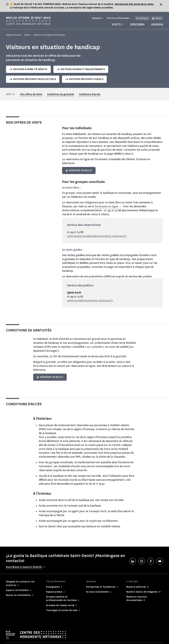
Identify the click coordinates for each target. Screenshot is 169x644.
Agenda (157, 24)
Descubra (137, 24)
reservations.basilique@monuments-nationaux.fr (97, 236)
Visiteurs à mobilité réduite (28, 69)
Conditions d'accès (90, 94)
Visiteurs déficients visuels (84, 79)
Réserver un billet (79, 170)
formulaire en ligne (106, 206)
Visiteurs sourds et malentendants (81, 69)
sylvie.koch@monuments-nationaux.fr (90, 300)
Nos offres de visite (31, 94)
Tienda (157, 18)
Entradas (142, 18)
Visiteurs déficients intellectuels (33, 79)
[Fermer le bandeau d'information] (161, 4)
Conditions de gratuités (60, 94)
